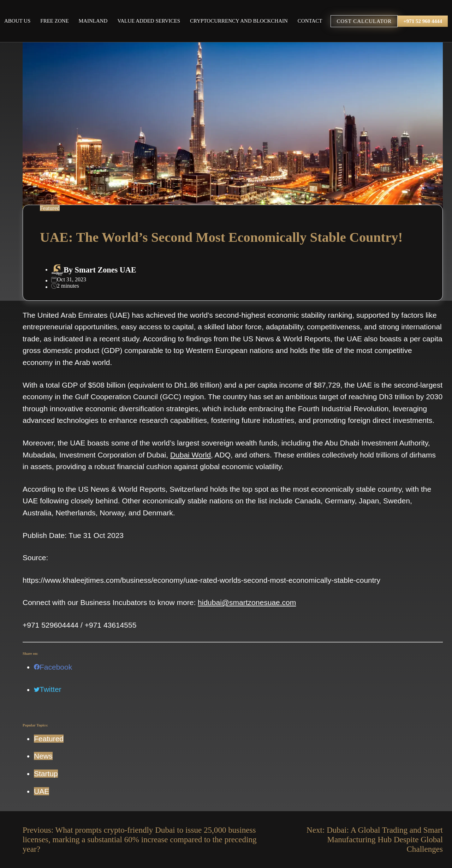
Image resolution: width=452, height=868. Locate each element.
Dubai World (191, 455)
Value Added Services (149, 21)
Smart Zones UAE (106, 270)
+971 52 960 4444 (423, 21)
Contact (310, 21)
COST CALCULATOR (364, 21)
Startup (46, 774)
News (43, 756)
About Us (17, 21)
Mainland (93, 21)
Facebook (53, 667)
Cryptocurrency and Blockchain (239, 21)
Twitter (48, 689)
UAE (41, 791)
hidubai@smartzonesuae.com (247, 602)
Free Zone (54, 21)
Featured (49, 739)
